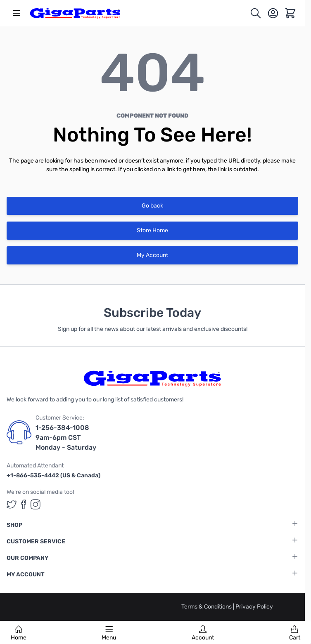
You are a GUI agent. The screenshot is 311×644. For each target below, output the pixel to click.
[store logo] (75, 13)
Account (203, 633)
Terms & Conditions (207, 607)
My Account (152, 255)
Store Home (152, 230)
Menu (109, 633)
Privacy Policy (254, 607)
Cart (295, 633)
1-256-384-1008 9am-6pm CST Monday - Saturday (66, 438)
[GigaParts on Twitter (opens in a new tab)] (12, 504)
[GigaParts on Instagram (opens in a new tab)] (36, 504)
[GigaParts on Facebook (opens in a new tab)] (24, 504)
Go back (152, 206)
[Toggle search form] (256, 13)
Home (19, 633)
